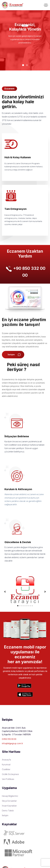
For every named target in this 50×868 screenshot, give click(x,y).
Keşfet (25, 26)
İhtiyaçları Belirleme (17, 436)
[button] (18, 606)
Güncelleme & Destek (18, 542)
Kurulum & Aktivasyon (18, 489)
